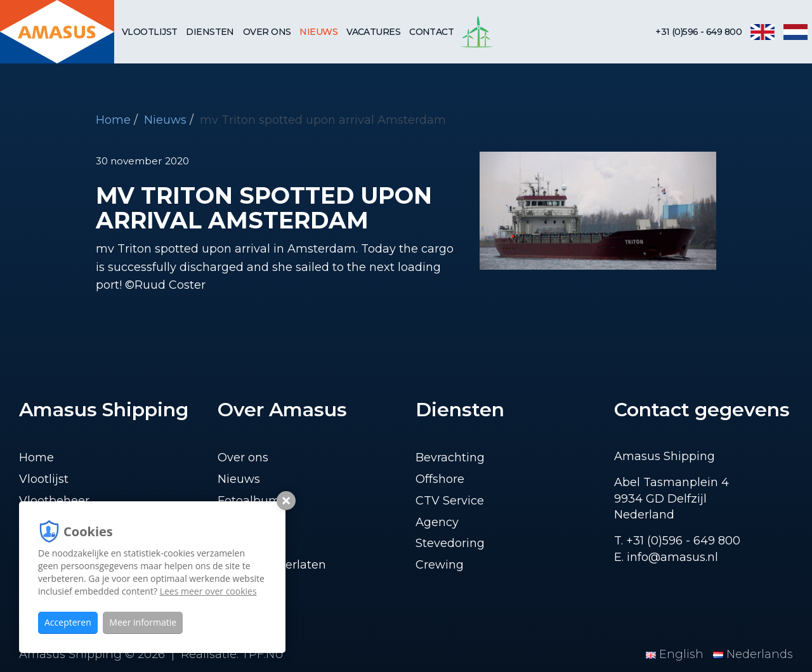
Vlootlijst (149, 32)
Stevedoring (450, 543)
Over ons (267, 32)
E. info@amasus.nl (666, 557)
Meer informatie (143, 622)
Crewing (440, 565)
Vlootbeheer (54, 501)
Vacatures (373, 32)
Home (113, 120)
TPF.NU (263, 654)
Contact (431, 32)
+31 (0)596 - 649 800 (698, 32)
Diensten (210, 32)
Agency (437, 522)
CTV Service (450, 501)
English (676, 654)
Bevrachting (450, 458)
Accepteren (68, 622)
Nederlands (753, 654)
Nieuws (318, 32)
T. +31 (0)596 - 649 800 (677, 541)
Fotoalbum (249, 501)
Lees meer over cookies (208, 591)
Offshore (440, 479)
